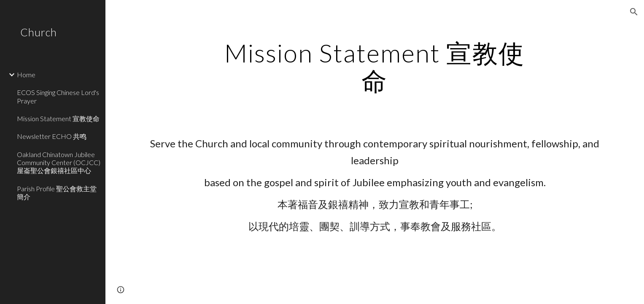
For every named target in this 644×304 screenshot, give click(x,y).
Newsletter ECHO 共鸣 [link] (52, 136)
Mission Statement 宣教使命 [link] (58, 118)
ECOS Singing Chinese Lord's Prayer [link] (58, 96)
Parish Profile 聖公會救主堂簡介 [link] (57, 193)
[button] (634, 12)
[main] (375, 67)
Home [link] (26, 75)
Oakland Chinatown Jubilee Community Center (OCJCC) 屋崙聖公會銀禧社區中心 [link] (59, 163)
